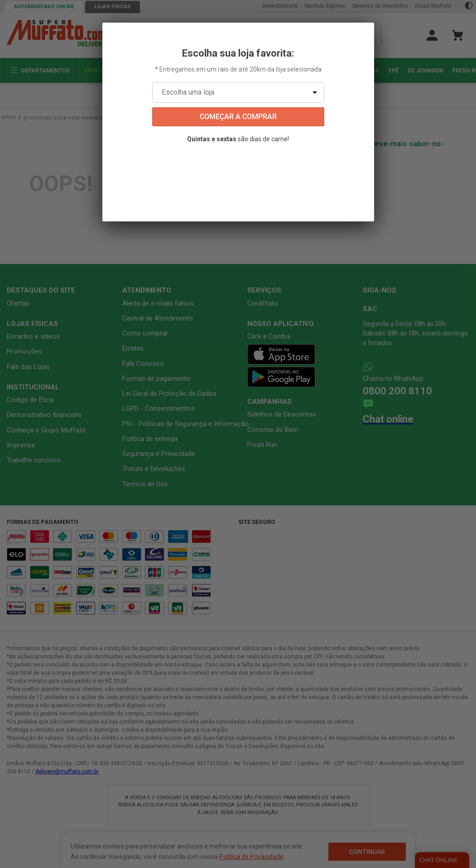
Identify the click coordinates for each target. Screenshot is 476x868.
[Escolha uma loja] (238, 92)
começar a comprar (238, 117)
